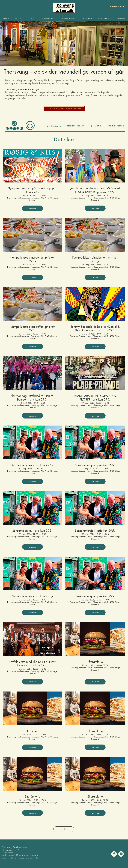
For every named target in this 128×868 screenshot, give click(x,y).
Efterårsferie (95, 662)
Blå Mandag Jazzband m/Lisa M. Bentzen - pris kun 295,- (32, 398)
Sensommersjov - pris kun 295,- (32, 465)
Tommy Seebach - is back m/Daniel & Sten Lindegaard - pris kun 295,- (95, 329)
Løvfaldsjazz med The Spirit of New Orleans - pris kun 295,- (32, 664)
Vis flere (64, 829)
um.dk (35, 858)
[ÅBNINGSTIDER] (115, 6)
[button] (64, 109)
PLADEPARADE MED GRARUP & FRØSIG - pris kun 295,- (95, 398)
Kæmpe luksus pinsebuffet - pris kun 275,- (32, 259)
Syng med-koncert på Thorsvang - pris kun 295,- (32, 190)
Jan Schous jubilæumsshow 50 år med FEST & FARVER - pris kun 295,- (95, 190)
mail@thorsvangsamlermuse (20, 858)
